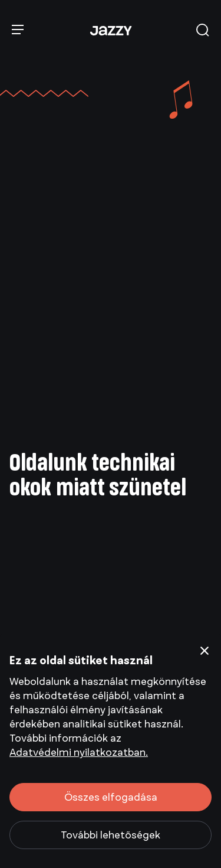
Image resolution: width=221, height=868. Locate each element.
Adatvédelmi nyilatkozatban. (79, 752)
